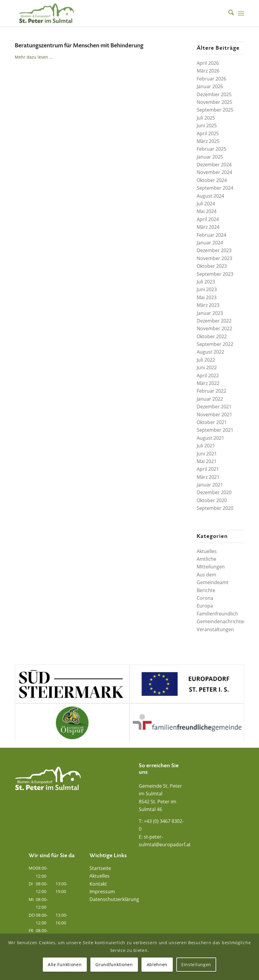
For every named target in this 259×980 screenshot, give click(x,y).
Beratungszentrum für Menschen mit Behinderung (79, 46)
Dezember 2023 (214, 250)
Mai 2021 (207, 461)
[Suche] (228, 13)
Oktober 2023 (212, 266)
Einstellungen (196, 964)
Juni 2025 (207, 125)
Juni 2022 (207, 367)
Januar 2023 (210, 313)
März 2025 (208, 141)
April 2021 (208, 469)
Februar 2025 (211, 149)
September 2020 (215, 508)
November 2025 (214, 102)
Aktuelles (207, 551)
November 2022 (214, 328)
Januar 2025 (210, 157)
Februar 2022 (211, 391)
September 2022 (215, 344)
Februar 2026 (211, 79)
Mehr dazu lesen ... (34, 57)
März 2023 (208, 305)
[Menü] (241, 13)
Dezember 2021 (214, 407)
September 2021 (215, 430)
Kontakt (98, 884)
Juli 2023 (206, 282)
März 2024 (208, 227)
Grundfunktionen (114, 964)
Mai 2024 (207, 211)
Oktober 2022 (212, 336)
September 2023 (215, 274)
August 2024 (210, 196)
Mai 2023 (207, 297)
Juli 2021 (206, 446)
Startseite (100, 868)
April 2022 (208, 375)
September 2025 (215, 110)
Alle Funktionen (65, 964)
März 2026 (208, 71)
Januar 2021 (210, 485)
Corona (205, 598)
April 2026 (208, 63)
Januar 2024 (210, 243)
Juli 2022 (206, 360)
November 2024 (214, 172)
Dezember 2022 (214, 321)
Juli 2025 (206, 118)
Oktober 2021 (212, 422)
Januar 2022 (210, 399)
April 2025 (208, 133)
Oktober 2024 (212, 180)
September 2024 (215, 188)
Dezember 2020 (214, 492)
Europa (205, 606)
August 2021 (210, 438)
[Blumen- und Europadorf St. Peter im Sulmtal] (46, 13)
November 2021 (214, 415)
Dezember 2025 (214, 94)
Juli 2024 (206, 204)
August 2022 (210, 352)
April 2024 (208, 219)
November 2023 (214, 258)
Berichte (206, 590)
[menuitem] (228, 13)
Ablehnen (157, 964)
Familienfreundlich (217, 614)
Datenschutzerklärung (114, 899)
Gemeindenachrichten (222, 621)
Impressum (102, 892)
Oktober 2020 (212, 500)
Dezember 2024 (214, 165)
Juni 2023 (207, 289)
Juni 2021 (207, 454)
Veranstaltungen (215, 629)
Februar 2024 (211, 235)
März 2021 (208, 477)
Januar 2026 (210, 86)
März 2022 (208, 383)
